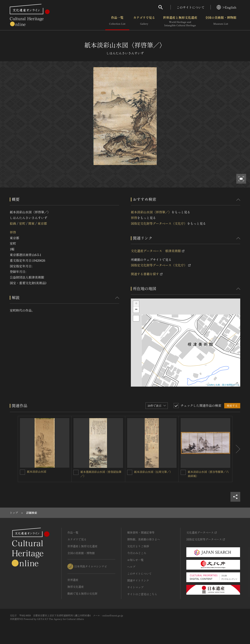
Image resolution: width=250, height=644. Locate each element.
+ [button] (136, 304)
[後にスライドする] (236, 449)
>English (226, 7)
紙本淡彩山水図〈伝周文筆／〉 (153, 472)
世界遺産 (73, 580)
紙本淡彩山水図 (37, 472)
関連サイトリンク (138, 580)
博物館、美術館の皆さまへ (144, 539)
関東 (31, 223)
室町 (22, 223)
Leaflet (211, 385)
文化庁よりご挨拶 (138, 546)
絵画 (13, 223)
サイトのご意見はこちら (142, 594)
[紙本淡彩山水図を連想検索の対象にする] (22, 472)
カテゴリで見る (144, 21)
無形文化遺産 (76, 587)
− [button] (136, 310)
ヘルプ (131, 567)
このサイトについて (191, 7)
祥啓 (13, 232)
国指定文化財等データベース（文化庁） (159, 223)
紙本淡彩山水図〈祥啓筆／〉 (151, 212)
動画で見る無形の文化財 (82, 593)
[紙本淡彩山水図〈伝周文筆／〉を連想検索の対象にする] (130, 472)
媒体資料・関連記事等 (141, 532)
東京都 (42, 223)
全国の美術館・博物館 (221, 21)
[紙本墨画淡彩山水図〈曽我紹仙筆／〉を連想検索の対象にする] (76, 472)
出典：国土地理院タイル (227, 385)
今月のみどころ (137, 553)
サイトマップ (135, 587)
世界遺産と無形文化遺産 (180, 21)
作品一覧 (117, 21)
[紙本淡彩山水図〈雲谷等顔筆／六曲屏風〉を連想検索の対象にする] (183, 472)
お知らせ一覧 (135, 560)
